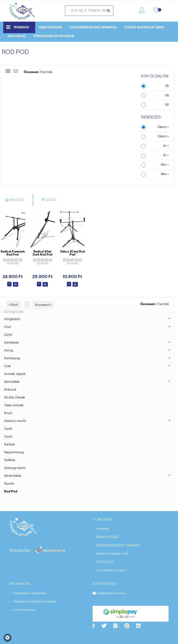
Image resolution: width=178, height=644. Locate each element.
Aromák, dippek (15, 374)
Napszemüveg (14, 453)
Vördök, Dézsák (15, 398)
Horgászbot (12, 319)
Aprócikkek (12, 382)
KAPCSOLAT (17, 36)
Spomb (9, 484)
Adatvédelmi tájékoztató (30, 594)
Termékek (18, 27)
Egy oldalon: (155, 76)
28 (167, 86)
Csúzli (8, 437)
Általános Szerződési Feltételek (35, 602)
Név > (165, 174)
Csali (7, 366)
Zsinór (8, 335)
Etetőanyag (12, 359)
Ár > (166, 156)
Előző (13, 305)
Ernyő (8, 413)
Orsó (8, 327)
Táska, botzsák (14, 406)
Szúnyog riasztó (15, 468)
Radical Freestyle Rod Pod (13, 253)
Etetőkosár (12, 343)
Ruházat (10, 445)
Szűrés (49, 200)
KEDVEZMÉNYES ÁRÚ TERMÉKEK (93, 28)
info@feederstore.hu (111, 594)
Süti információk (24, 610)
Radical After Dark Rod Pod (42, 253)
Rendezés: (151, 118)
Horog (9, 351)
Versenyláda (13, 476)
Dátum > (163, 137)
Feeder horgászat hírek (144, 28)
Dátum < (163, 127)
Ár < (166, 146)
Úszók (8, 429)
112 (167, 105)
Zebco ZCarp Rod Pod (72, 253)
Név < (165, 165)
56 (167, 96)
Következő (43, 305)
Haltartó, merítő (15, 421)
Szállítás (10, 460)
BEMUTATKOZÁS (51, 28)
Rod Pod (11, 492)
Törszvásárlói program (54, 36)
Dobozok (10, 390)
